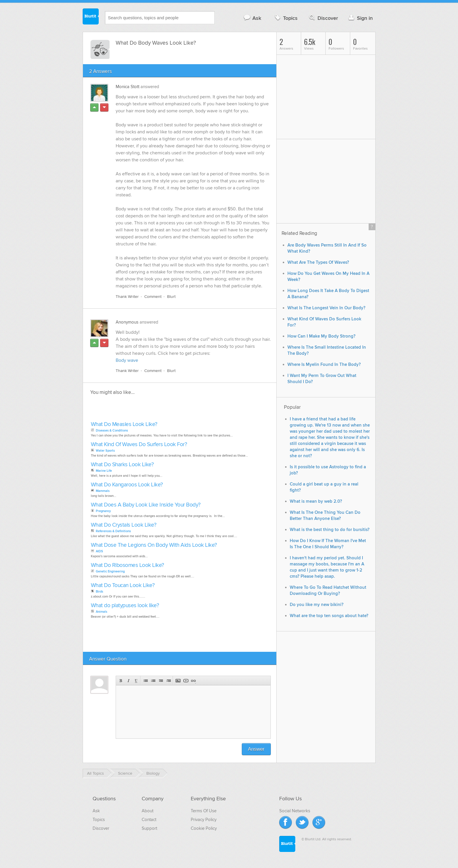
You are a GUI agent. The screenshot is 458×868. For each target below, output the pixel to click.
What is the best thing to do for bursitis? (330, 530)
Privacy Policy (204, 820)
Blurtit (91, 17)
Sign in (360, 18)
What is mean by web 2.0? (316, 501)
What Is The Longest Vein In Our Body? (326, 308)
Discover (323, 18)
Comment (153, 297)
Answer (256, 749)
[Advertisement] (157, 410)
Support (149, 828)
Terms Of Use (204, 811)
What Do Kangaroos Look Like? (127, 485)
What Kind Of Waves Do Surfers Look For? (139, 445)
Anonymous (127, 322)
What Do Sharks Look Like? (122, 465)
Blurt (171, 297)
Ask (252, 18)
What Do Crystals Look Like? (124, 525)
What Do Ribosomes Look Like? (127, 565)
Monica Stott (127, 87)
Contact (149, 820)
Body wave (127, 360)
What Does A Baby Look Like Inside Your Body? (146, 505)
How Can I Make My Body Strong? (321, 336)
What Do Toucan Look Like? (123, 585)
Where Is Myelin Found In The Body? (324, 365)
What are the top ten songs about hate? (329, 616)
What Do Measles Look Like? (124, 424)
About (148, 811)
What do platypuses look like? (125, 606)
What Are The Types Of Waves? (318, 262)
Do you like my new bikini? (317, 605)
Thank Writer (127, 297)
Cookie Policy (204, 828)
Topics (286, 18)
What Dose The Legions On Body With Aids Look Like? (154, 545)
